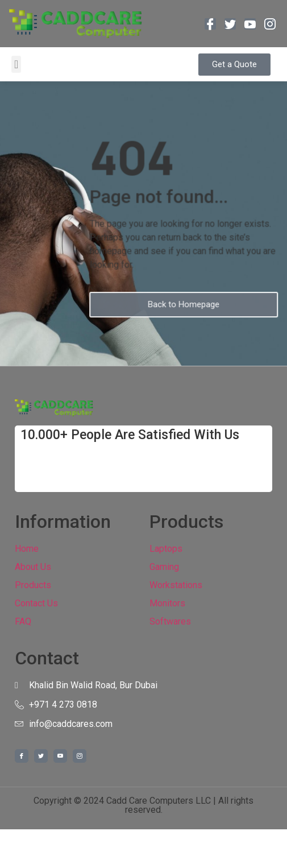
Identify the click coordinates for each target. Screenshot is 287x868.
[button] (16, 64)
